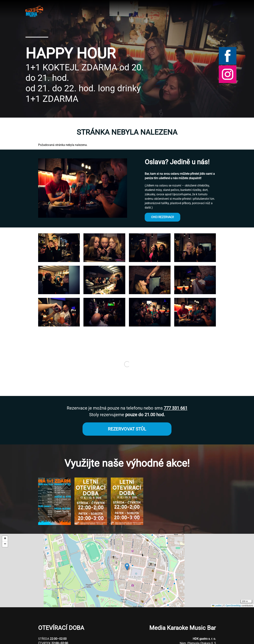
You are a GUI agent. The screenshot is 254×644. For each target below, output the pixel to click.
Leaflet (217, 606)
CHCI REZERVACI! (162, 217)
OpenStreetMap (233, 606)
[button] (59, 261)
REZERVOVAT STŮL (127, 429)
